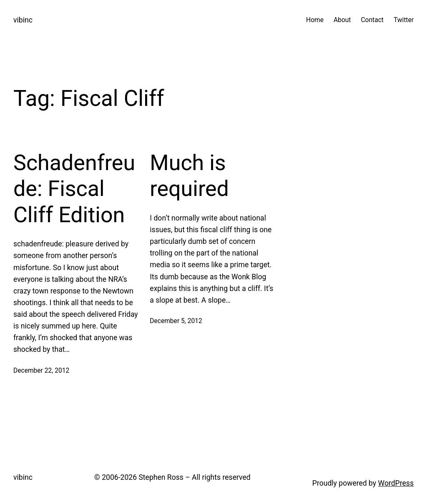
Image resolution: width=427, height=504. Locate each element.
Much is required (189, 176)
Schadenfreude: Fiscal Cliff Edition (74, 189)
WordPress (396, 483)
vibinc (23, 20)
